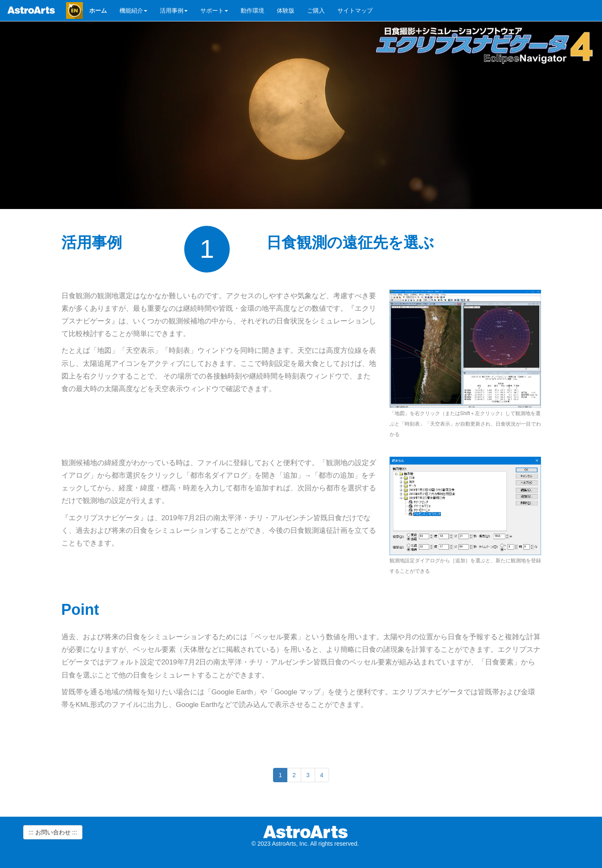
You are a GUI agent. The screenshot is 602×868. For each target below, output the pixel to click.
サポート (214, 11)
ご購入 (316, 11)
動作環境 (252, 11)
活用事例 (174, 11)
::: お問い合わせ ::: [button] (53, 832)
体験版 (286, 11)
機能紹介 (133, 11)
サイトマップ (355, 11)
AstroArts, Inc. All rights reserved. (315, 844)
